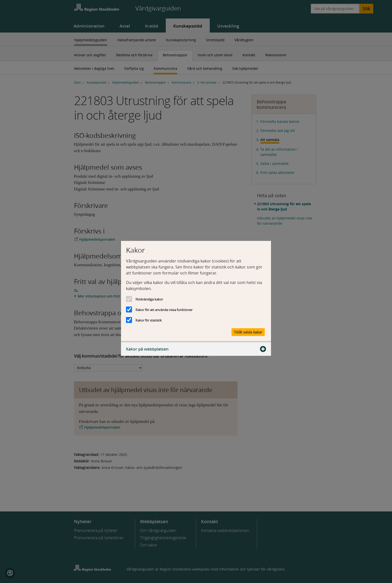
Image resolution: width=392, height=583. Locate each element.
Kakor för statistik (149, 320)
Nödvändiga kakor (149, 299)
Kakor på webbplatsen (196, 349)
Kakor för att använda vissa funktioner (164, 310)
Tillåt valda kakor (248, 332)
